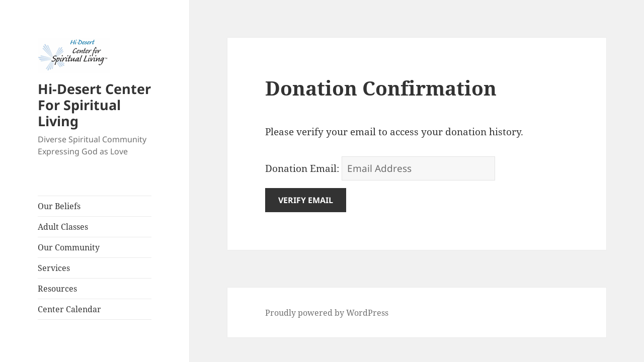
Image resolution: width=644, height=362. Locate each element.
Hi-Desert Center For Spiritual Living (94, 105)
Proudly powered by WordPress (327, 313)
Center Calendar (69, 309)
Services (54, 268)
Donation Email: (302, 168)
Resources (57, 289)
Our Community (69, 247)
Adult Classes (63, 227)
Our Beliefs (59, 206)
